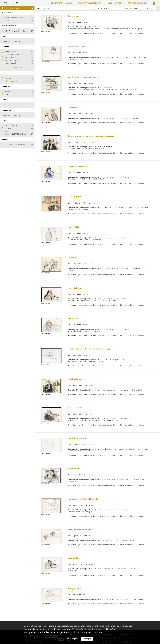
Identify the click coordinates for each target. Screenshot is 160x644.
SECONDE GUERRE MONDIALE (15, 134)
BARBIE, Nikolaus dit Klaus (14, 55)
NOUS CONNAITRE (114, 3)
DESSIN (7, 92)
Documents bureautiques (14, 18)
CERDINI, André (10, 63)
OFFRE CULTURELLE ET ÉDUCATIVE (90, 3)
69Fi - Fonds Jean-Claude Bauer (16, 31)
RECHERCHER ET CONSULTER (62, 3)
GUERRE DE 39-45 (11, 126)
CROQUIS (8, 94)
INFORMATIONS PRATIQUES (137, 3)
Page (91, 8)
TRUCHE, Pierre (10, 57)
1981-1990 (13, 81)
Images (7, 20)
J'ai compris (87, 639)
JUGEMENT (8, 128)
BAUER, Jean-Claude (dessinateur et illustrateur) (22, 144)
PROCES (7, 131)
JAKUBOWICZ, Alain (11, 60)
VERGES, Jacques (11, 52)
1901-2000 (8, 78)
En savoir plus (72, 639)
